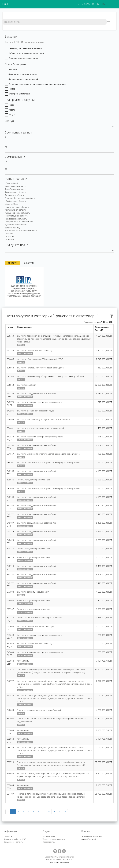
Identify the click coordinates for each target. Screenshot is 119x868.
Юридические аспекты (13, 842)
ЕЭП (5, 4)
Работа (10, 110)
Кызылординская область (17, 213)
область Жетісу (12, 204)
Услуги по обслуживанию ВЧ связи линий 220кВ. (40, 359)
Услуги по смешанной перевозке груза (36, 351)
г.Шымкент (10, 240)
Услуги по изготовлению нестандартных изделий (41, 368)
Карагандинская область (17, 207)
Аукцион (11, 70)
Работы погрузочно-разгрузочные (33, 480)
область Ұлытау (12, 228)
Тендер (10, 89)
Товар (9, 105)
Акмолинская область (15, 186)
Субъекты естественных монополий (24, 54)
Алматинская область (15, 192)
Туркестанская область (16, 225)
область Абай (11, 183)
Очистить (29, 263)
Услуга (10, 115)
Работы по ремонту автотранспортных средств (40, 618)
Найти (13, 263)
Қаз (104, 4)
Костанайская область (16, 210)
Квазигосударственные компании (23, 49)
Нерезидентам (49, 842)
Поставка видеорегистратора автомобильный (39, 710)
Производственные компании (21, 59)
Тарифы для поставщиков (54, 839)
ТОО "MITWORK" (55, 860)
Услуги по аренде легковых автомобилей (37, 394)
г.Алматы (9, 236)
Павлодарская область (16, 219)
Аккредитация (49, 836)
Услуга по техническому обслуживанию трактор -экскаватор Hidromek (51, 376)
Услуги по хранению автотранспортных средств (40, 402)
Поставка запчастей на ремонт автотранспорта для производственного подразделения (52, 720)
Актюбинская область (15, 189)
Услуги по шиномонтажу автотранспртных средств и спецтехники (49, 454)
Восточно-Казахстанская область (21, 231)
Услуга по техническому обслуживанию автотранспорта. (44, 420)
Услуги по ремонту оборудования (33, 592)
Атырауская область (15, 195)
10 (60, 812)
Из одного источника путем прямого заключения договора (35, 85)
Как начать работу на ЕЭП (15, 839)
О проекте (8, 836)
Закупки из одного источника (21, 75)
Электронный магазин (18, 94)
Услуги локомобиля (26, 385)
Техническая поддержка (92, 836)
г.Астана (9, 234)
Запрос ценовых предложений (22, 80)
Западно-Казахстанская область (20, 198)
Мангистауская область (16, 216)
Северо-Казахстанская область (20, 222)
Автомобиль (23, 661)
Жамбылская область (15, 201)
